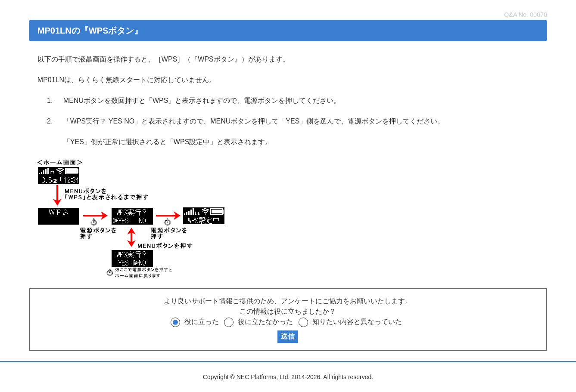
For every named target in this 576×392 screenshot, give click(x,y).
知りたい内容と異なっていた (357, 322)
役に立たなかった (265, 322)
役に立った (202, 322)
